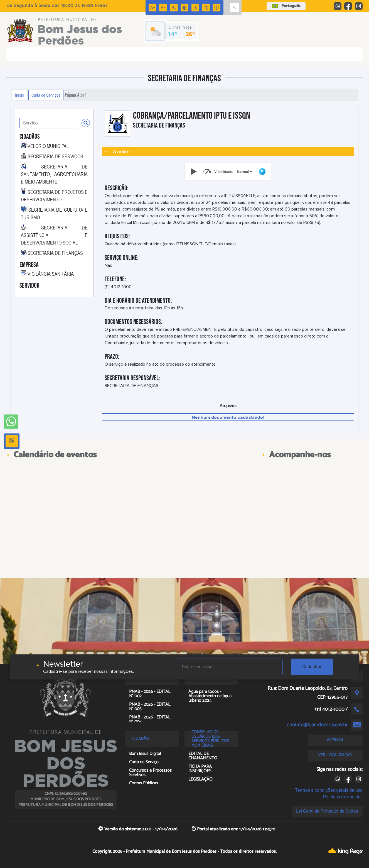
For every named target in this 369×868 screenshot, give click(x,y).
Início (19, 95)
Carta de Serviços (46, 95)
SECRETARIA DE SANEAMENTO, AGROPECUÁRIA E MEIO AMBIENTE (54, 174)
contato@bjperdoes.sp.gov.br (317, 725)
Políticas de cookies (343, 797)
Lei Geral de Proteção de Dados (327, 811)
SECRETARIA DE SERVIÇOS (55, 156)
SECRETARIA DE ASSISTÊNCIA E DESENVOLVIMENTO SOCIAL (54, 235)
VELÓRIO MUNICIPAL (48, 146)
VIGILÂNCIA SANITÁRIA (51, 274)
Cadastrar (312, 667)
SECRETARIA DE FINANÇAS (55, 253)
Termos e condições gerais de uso (329, 790)
